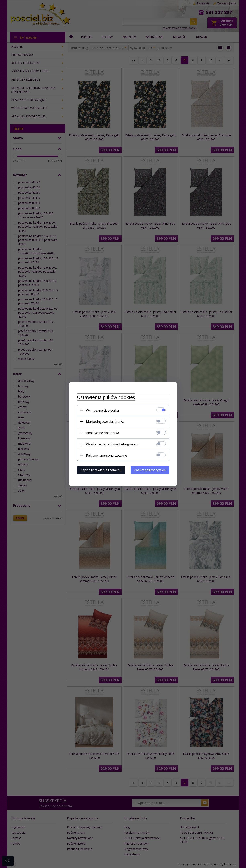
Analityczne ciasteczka (103, 433)
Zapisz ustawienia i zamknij (101, 470)
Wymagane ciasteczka (102, 410)
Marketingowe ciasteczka (105, 421)
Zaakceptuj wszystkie (150, 470)
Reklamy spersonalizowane (106, 455)
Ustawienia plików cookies (106, 397)
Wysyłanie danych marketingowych (112, 444)
